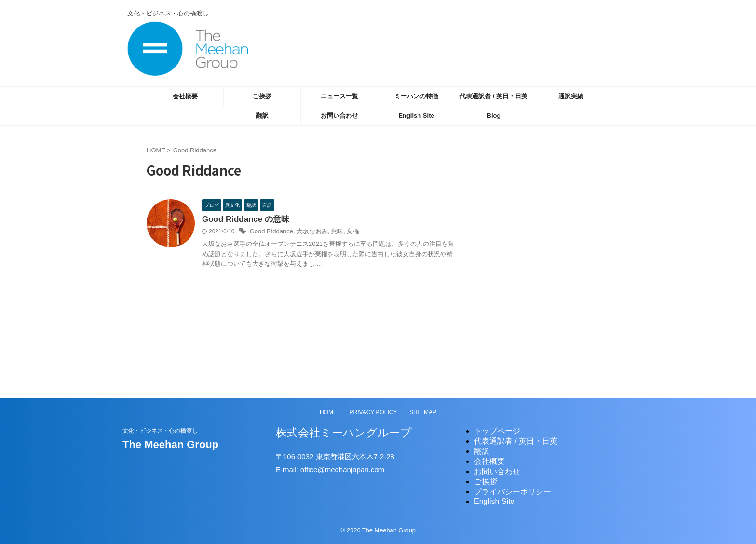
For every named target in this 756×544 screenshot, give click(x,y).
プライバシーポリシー (513, 492)
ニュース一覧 (339, 96)
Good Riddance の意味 (243, 220)
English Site (416, 116)
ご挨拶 (262, 96)
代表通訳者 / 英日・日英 (493, 96)
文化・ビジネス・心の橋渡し (160, 431)
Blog (494, 116)
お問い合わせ (339, 116)
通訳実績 (571, 96)
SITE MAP (423, 412)
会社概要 (185, 96)
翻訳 (262, 116)
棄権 (346, 232)
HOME (328, 412)
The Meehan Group (170, 444)
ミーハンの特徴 (416, 96)
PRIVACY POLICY (373, 412)
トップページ (497, 431)
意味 (331, 232)
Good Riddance (270, 232)
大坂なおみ (308, 232)
